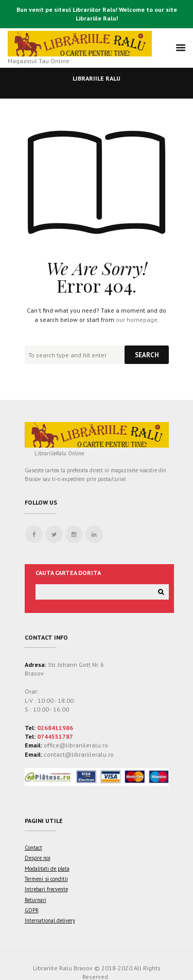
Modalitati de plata (47, 869)
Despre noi (38, 858)
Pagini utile (44, 821)
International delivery (50, 920)
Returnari (36, 900)
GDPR (32, 910)
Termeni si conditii (46, 879)
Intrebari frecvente (46, 889)
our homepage (137, 320)
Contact (33, 848)
